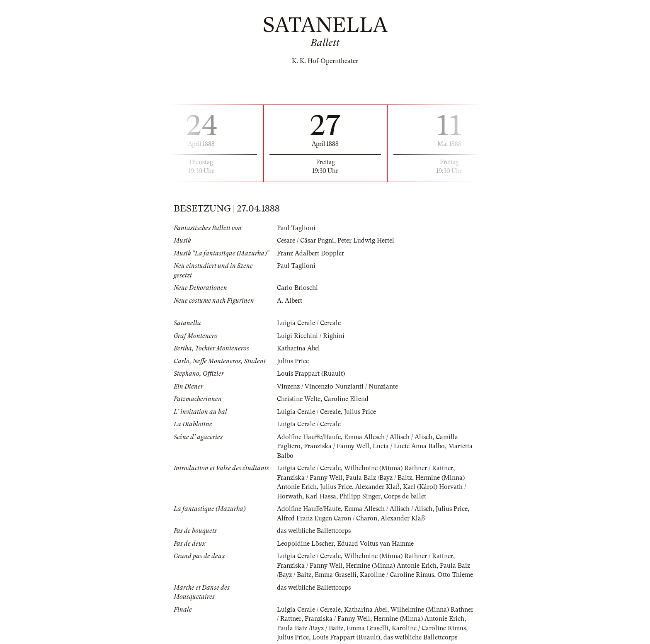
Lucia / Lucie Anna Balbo (409, 446)
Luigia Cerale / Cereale (309, 323)
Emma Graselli (336, 575)
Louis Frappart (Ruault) (311, 374)
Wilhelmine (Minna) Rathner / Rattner (399, 468)
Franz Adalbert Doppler (310, 253)
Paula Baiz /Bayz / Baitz (379, 478)
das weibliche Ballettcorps (314, 531)
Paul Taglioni (296, 228)
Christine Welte (299, 399)
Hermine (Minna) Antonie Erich (391, 566)
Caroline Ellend (346, 399)
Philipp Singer (360, 496)
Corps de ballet (405, 496)
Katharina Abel (298, 348)
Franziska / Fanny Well (337, 446)
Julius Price (293, 361)
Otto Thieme (455, 575)
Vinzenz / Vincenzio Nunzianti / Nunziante (337, 386)
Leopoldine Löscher (305, 544)
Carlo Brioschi (297, 288)
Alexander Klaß (377, 487)
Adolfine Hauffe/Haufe (309, 437)
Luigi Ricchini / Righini (311, 336)
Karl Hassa (321, 496)
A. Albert (290, 301)
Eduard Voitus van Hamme (375, 544)
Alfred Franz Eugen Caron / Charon (327, 518)
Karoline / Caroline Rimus (397, 575)
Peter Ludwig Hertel (366, 241)
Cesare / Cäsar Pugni (306, 241)
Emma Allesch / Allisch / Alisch (388, 437)
